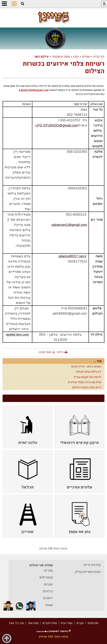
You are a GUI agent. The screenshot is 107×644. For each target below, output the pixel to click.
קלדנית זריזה (92, 565)
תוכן (76, 57)
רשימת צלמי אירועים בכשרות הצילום (64, 67)
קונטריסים (46, 577)
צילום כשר (41, 57)
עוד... (98, 361)
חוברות (48, 584)
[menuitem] (79, 427)
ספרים (49, 571)
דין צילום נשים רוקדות (89, 372)
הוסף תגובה (45, 352)
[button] (23, 4)
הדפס (60, 352)
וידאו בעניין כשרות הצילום (87, 387)
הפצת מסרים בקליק (88, 572)
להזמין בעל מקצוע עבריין (88, 377)
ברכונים (48, 591)
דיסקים (48, 598)
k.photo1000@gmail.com (34, 90)
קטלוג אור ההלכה (41, 565)
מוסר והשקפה (61, 57)
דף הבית (99, 57)
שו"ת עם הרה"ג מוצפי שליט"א (85, 382)
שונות (49, 605)
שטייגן (86, 57)
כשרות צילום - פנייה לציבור (86, 367)
